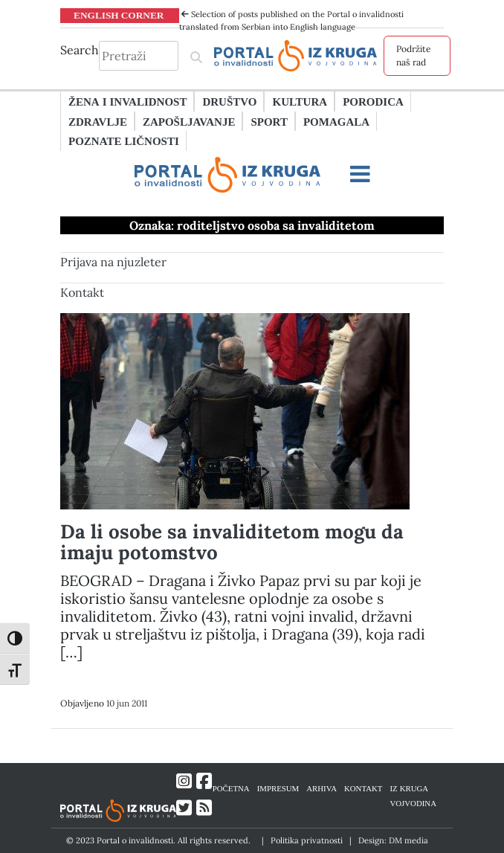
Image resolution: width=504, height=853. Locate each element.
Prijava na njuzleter (113, 262)
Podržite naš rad (414, 55)
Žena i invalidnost (127, 101)
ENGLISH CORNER (119, 15)
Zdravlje (98, 121)
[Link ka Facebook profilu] (204, 781)
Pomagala (336, 121)
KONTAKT (363, 788)
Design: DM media (393, 840)
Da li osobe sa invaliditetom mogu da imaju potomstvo (232, 542)
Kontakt (82, 292)
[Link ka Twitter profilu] (184, 808)
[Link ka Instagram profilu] (184, 781)
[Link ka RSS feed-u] (204, 808)
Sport (269, 121)
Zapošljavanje (189, 121)
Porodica (373, 101)
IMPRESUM (278, 788)
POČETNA (231, 788)
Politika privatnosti (307, 840)
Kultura (300, 101)
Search (80, 50)
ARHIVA (322, 788)
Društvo (229, 101)
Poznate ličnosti (124, 141)
